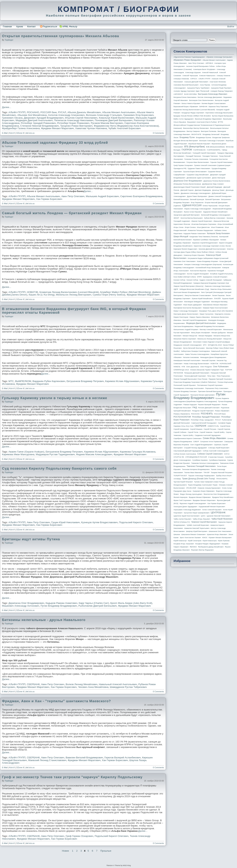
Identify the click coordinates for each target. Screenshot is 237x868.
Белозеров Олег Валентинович (201, 100)
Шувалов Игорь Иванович (217, 534)
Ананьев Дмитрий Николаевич (196, 82)
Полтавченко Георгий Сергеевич (210, 385)
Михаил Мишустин (190, 336)
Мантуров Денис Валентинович (186, 314)
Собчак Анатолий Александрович (216, 451)
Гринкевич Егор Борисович (139, 115)
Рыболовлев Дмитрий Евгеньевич (98, 606)
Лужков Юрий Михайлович (202, 299)
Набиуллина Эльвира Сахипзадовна (195, 351)
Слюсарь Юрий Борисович (219, 448)
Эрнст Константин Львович (190, 538)
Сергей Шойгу (219, 432)
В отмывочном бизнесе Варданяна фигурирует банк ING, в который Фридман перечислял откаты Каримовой (74, 311)
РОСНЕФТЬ (207, 414)
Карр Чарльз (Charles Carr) (94, 603)
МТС (11, 381)
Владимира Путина (204, 138)
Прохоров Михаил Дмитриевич (202, 395)
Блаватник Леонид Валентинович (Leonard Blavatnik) (69, 292)
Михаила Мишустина (222, 336)
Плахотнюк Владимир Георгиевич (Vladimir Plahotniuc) (195, 382)
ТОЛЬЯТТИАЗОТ (180, 476)
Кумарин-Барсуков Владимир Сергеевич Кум (211, 283)
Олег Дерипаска (193, 367)
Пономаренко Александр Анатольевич (189, 388)
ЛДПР (176, 289)
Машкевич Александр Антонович (21, 606)
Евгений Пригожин (213, 199)
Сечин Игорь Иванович (214, 438)
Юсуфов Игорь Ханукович (184, 544)
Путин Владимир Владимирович (59, 606)
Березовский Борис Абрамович (186, 107)
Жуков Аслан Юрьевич (193, 212)
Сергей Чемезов (206, 432)
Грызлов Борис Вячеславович (195, 172)
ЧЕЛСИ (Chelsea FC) (182, 522)
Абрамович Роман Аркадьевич (187, 60)
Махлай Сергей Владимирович (195, 320)
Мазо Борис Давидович (193, 305)
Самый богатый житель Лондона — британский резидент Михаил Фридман (72, 213)
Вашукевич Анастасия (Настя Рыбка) (202, 122)
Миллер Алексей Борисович (211, 330)
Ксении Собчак (179, 280)
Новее (66, 851)
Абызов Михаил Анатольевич (119, 112)
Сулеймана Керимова (217, 460)
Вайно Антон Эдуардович (184, 119)
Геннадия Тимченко (210, 156)
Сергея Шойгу (188, 435)
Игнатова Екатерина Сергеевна (204, 224)
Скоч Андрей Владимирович (202, 445)
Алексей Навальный (210, 73)
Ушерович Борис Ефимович (204, 491)
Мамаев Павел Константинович (215, 308)
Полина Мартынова (225, 382)
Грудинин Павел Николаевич (199, 168)
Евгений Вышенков (181, 199)
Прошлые (106, 851)
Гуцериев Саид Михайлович (198, 175)
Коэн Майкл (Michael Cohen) (185, 277)
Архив (20, 27)
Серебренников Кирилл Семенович (188, 438)
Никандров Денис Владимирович (213, 357)
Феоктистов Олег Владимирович (216, 494)
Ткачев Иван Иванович (193, 473)
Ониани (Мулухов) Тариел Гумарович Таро (207, 370)
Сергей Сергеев (224, 429)
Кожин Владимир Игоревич (208, 261)
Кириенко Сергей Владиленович (205, 243)
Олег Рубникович (221, 367)
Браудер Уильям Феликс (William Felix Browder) (192, 116)
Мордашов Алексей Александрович (188, 345)
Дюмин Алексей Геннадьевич (220, 196)
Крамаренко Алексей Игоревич (215, 277)
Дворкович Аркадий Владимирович (44, 118)
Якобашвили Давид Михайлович (211, 547)
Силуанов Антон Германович (212, 442)
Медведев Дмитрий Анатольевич (34, 120)
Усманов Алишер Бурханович (209, 488)
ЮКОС (205, 538)
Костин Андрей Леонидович (198, 274)
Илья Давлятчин (203, 227)
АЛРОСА (194, 79)
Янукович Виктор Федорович (202, 550)
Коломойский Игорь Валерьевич (208, 268)
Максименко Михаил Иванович (215, 305)
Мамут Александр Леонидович (186, 311)
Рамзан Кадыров (190, 405)
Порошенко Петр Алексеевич (217, 388)
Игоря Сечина (190, 227)
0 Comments (158, 133)
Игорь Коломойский (225, 224)
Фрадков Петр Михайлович (223, 497)
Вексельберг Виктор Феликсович (196, 128)
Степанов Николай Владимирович (40, 126)
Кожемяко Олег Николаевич (185, 261)
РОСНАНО (33, 112)
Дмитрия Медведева (203, 190)
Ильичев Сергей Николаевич (81, 118)
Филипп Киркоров (180, 497)
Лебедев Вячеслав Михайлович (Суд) (194, 289)
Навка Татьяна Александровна (197, 354)
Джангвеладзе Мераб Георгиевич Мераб (190, 187)
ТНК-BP (206, 473)
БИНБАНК (203, 107)
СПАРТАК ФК (179, 457)
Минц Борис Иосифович (201, 333)
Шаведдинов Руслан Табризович (128, 687)
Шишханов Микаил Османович (194, 534)
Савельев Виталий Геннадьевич (204, 423)
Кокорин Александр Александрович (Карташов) (203, 264)
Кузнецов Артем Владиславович (99, 522)
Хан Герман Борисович (49, 199)
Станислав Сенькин (216, 457)
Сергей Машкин (196, 429)
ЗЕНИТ (176, 218)
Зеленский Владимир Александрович (216, 215)
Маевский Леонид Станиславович (47, 760)
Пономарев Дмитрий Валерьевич (114, 120)
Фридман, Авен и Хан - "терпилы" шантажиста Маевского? (57, 701)
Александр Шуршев (193, 73)
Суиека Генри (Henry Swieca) (109, 295)
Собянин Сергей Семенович (210, 454)
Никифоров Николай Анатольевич (187, 360)
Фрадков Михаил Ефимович (200, 497)
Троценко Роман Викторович (76, 126)
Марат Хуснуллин (207, 314)
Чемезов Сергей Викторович (204, 522)
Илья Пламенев (217, 227)
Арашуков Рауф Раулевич (221, 88)
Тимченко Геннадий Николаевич (201, 466)
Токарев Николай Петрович (222, 473)
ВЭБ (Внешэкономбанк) (215, 147)
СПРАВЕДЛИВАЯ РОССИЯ (196, 457)
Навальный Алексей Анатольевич (118, 684)
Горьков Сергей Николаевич (221, 162)
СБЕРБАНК (33, 684)
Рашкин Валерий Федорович (209, 405)
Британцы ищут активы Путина (31, 539)
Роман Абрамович (222, 411)
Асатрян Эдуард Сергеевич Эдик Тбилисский (191, 91)
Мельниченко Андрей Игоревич (186, 330)
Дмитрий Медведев (214, 187)
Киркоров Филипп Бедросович (185, 249)
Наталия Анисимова (191, 357)
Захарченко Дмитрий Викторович (187, 215)
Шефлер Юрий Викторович (197, 531)
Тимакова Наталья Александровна (205, 463)
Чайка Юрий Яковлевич (222, 519)
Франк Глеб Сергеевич (182, 500)
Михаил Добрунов (219, 333)
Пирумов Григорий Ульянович (220, 379)
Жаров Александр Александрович (198, 209)
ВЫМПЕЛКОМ (23, 381)
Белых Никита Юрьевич (191, 103)
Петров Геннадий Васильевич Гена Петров (190, 379)
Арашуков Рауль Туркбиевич (198, 88)
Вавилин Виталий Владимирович (84, 758)
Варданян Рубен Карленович (49, 381)
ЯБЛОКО (193, 547)
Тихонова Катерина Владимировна (196, 469)
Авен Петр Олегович (73, 196)
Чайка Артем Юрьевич (182, 519)
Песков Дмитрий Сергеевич (195, 376)
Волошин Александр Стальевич (104, 115)
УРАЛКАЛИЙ (191, 488)
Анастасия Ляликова (218, 82)
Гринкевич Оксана (12, 118)
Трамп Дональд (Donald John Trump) (199, 479)
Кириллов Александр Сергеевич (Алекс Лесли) (212, 246)
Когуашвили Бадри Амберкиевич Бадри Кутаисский (208, 258)
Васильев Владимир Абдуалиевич (208, 119)
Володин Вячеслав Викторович (186, 141)
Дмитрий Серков (187, 190)
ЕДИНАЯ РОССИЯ (192, 205)
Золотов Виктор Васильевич (192, 218)
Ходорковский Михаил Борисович (212, 507)
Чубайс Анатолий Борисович (125, 128)
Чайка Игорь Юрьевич (201, 519)
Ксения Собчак (192, 280)
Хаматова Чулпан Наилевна (91, 128)
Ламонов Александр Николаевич (218, 286)
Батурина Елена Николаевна (185, 97)
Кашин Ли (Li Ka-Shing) (42, 295)
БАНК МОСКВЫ (191, 94)
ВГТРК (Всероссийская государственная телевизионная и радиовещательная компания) (202, 125)
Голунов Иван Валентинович (198, 162)
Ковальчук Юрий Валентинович (117, 118)
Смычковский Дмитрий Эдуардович (188, 451)
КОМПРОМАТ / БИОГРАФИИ (118, 9)
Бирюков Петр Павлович (218, 107)
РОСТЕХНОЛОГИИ (182, 417)
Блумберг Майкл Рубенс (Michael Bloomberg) (126, 292)
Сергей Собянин (180, 432)
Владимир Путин (187, 137)
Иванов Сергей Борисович (202, 221)
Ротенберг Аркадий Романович (38, 123)
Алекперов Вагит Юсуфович (204, 69)
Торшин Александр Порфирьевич (201, 476)
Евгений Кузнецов (197, 199)
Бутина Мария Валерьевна (223, 116)
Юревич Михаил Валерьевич (220, 538)
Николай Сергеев (208, 360)
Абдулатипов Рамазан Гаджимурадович (189, 57)
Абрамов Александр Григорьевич (219, 57)
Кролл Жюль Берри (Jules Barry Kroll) (131, 603)
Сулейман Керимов (200, 460)
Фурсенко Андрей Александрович (193, 503)
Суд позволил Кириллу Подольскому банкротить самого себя (59, 468)
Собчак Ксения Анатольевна (185, 454)
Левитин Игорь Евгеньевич (221, 289)
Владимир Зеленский (211, 134)
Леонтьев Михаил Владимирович (187, 292)
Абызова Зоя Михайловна (32, 115)
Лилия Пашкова (218, 295)
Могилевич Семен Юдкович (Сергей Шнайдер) (211, 342)
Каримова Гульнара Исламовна (138, 452)
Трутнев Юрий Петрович (183, 482)
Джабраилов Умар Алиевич (213, 184)
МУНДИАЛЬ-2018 (215, 345)
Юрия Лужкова (224, 541)
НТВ (183, 367)
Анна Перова (205, 85)
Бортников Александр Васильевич (219, 113)
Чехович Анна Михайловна (93, 687)
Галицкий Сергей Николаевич (204, 153)
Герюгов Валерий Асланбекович (123, 758)
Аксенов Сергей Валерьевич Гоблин (200, 66)
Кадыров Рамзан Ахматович (61, 603)
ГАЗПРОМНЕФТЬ (214, 150)
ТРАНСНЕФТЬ (222, 479)
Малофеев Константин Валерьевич (188, 308)
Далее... (7, 107)
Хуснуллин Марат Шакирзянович (197, 513)
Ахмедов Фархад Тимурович (222, 91)
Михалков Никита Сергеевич (185, 339)
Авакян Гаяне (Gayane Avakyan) (26, 452)
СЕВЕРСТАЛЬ (213, 426)
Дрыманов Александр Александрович (196, 193)
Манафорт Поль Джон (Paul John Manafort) (216, 311)
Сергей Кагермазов (181, 429)
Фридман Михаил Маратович (57, 128)
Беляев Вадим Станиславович (214, 103)
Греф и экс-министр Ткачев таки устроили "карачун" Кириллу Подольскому (72, 777)
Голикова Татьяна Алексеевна (196, 159)
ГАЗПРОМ (187, 150)
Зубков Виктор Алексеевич (215, 218)
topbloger (9, 40)
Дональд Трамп (218, 190)
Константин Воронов (198, 271)
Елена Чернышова (210, 206)
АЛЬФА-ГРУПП (17, 112)
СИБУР (196, 442)
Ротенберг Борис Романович (73, 123)
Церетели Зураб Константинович (187, 516)
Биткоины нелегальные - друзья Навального (44, 620)
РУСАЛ (62, 112)
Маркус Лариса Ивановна (200, 317)
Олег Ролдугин (206, 367)
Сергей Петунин (210, 429)
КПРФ (199, 277)
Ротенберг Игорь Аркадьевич (202, 420)
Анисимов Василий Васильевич (186, 85)
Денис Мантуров (219, 178)
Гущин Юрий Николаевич (66, 522)
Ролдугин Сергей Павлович (203, 411)
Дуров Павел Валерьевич (197, 196)
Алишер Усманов (223, 76)
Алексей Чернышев (190, 76)
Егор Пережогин (197, 203)
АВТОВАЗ (209, 63)
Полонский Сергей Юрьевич (185, 385)
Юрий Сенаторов (195, 541)
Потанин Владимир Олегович (185, 391)
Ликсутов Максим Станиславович (198, 295)
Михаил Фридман (205, 336)
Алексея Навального (207, 76)
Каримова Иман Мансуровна (18, 454)
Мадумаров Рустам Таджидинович (55, 454)
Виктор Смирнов (193, 131)
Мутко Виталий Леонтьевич (194, 348)
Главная (7, 27)
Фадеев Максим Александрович (94, 454)
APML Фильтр (70, 27)
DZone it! (20, 133)
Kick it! (12, 133)
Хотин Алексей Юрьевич (212, 510)
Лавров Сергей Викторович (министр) (189, 286)
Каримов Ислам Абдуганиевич (122, 381)
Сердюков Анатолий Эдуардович (208, 435)
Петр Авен (211, 376)
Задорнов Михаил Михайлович (215, 212)
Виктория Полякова (209, 131)
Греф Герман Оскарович (79, 836)
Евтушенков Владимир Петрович (85, 381)
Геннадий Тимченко (193, 156)
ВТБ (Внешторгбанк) (195, 147)
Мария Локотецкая (181, 317)
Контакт (31, 27)
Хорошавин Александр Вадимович (187, 510)
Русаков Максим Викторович (107, 123)
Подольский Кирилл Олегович (136, 522)
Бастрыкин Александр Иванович (213, 94)
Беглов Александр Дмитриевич (210, 97)
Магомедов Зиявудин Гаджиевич (197, 302)
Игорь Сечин (179, 227)
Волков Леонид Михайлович (82, 684)
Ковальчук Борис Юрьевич (194, 255)
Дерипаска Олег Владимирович (26, 603)
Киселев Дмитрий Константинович (212, 249)
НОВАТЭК (32, 292)
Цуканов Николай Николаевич (218, 516)
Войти (231, 27)
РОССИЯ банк (49, 112)
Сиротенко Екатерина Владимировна (141, 196)
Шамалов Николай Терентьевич (197, 528)
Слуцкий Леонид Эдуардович (195, 448)
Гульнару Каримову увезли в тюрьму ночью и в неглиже (55, 398)
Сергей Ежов (225, 426)
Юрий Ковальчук (180, 541)
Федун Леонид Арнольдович (191, 494)
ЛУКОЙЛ (217, 299)
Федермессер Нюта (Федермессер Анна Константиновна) (126, 126)
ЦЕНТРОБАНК (218, 513)
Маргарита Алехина (223, 314)
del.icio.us (30, 133)
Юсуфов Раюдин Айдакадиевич (208, 544)
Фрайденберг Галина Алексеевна (21, 128)
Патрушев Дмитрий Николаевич (197, 373)
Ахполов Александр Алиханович (66, 115)
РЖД (195, 407)
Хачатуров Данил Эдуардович (185, 507)
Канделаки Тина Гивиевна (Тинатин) (204, 237)
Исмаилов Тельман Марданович (201, 230)
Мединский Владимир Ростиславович (210, 326)
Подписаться (49, 27)
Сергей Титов (193, 432)
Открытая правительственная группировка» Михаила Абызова (61, 36)
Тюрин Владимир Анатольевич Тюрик (203, 485)
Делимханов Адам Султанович (199, 178)
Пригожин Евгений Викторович (210, 391)
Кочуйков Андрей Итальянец (221, 274)
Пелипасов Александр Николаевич (74, 120)
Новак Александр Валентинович (197, 364)
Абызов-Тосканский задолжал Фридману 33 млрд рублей (55, 143)
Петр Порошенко (223, 376)
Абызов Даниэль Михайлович (84, 112)
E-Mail (5, 133)
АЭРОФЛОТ (178, 94)
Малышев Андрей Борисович (102, 196)
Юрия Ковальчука (210, 541)
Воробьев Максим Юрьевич (199, 144)
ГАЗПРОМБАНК (199, 150)
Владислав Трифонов (221, 138)
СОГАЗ (227, 454)
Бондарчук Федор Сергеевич (193, 113)
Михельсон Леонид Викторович (74, 295)
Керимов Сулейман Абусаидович (206, 240)
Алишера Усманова (181, 79)
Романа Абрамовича (182, 414)
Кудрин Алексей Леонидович (211, 280)
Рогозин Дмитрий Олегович (209, 408)
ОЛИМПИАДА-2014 (181, 370)
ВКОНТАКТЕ (196, 134)
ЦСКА (203, 516)
